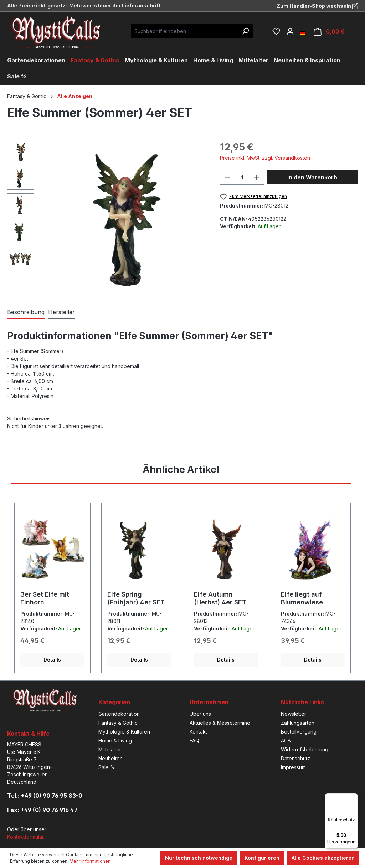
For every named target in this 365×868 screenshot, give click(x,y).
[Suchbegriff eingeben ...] (184, 31)
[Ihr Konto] (290, 31)
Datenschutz (295, 758)
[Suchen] (245, 31)
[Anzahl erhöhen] (257, 177)
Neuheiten (110, 758)
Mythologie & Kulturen (124, 732)
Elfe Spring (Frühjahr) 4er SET (136, 598)
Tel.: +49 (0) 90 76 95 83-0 (45, 796)
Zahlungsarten (298, 723)
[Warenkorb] (329, 32)
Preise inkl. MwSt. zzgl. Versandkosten (265, 158)
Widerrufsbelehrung (305, 749)
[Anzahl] (242, 177)
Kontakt (198, 732)
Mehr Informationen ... (92, 861)
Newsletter (294, 714)
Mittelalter (110, 749)
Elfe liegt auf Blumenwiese (302, 598)
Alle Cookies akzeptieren (323, 858)
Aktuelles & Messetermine (220, 723)
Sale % (107, 767)
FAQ (194, 741)
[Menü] (354, 798)
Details (52, 660)
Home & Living (115, 741)
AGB (286, 741)
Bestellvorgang (299, 732)
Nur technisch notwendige (199, 858)
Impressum (293, 767)
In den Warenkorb (312, 177)
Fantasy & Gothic (118, 723)
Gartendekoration (119, 714)
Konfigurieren (262, 858)
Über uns (200, 714)
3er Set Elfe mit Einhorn (45, 598)
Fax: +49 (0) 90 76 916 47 (42, 810)
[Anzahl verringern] (227, 177)
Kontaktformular (25, 837)
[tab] (26, 312)
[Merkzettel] (276, 31)
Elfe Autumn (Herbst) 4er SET (220, 598)
